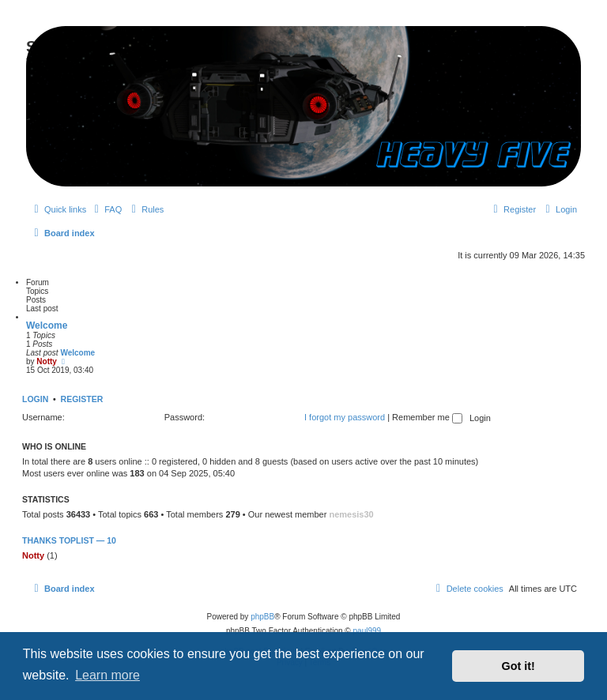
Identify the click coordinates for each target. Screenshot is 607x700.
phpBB (262, 617)
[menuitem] (106, 209)
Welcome (47, 326)
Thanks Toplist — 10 (69, 540)
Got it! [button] (518, 666)
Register (82, 399)
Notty (47, 361)
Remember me (427, 417)
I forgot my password (345, 417)
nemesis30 (351, 514)
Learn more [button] (107, 675)
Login (35, 399)
